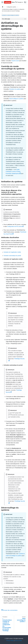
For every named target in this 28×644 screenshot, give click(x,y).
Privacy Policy (10, 641)
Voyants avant (15, 61)
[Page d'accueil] (3, 7)
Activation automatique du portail (12, 256)
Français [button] (18, 2)
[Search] (25, 2)
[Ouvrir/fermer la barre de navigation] (2, 2)
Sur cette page (6, 19)
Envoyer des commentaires (9, 610)
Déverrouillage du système (16, 99)
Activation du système (15, 89)
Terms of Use (18, 641)
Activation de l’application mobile (12, 252)
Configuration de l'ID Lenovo (15, 226)
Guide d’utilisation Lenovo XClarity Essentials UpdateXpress (13, 172)
